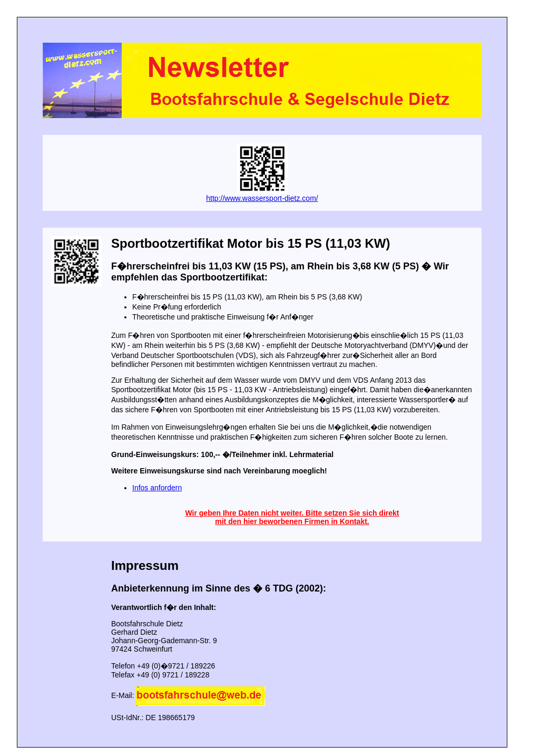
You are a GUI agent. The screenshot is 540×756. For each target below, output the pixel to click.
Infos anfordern (157, 488)
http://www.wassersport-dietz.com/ (262, 198)
